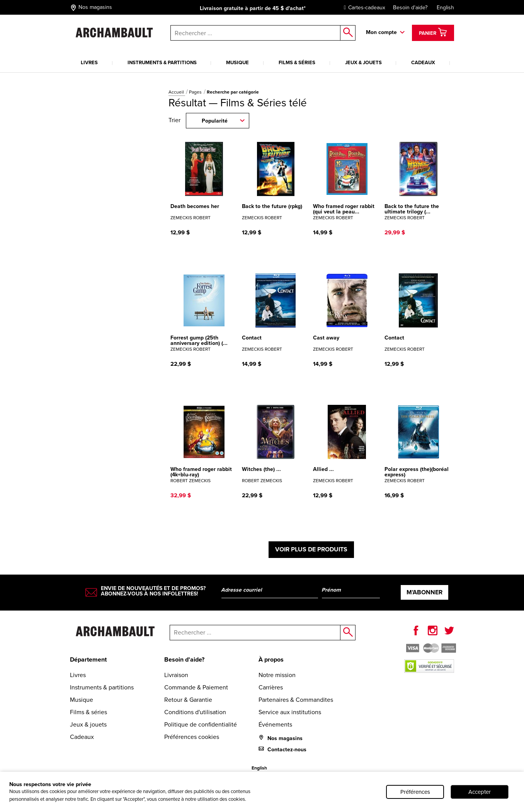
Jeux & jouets (363, 62)
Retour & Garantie (188, 700)
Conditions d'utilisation (195, 712)
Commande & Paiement (196, 687)
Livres (89, 62)
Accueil (177, 92)
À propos (271, 659)
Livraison (176, 675)
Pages (196, 92)
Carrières (271, 687)
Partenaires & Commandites (296, 700)
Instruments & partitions (162, 62)
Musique (237, 62)
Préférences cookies (192, 737)
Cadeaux (423, 62)
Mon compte (381, 32)
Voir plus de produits (311, 549)
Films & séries (297, 62)
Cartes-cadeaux (363, 8)
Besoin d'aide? (410, 8)
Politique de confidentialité (201, 724)
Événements (275, 724)
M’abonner (424, 592)
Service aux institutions (290, 712)
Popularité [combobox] (215, 121)
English (445, 8)
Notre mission (277, 675)
